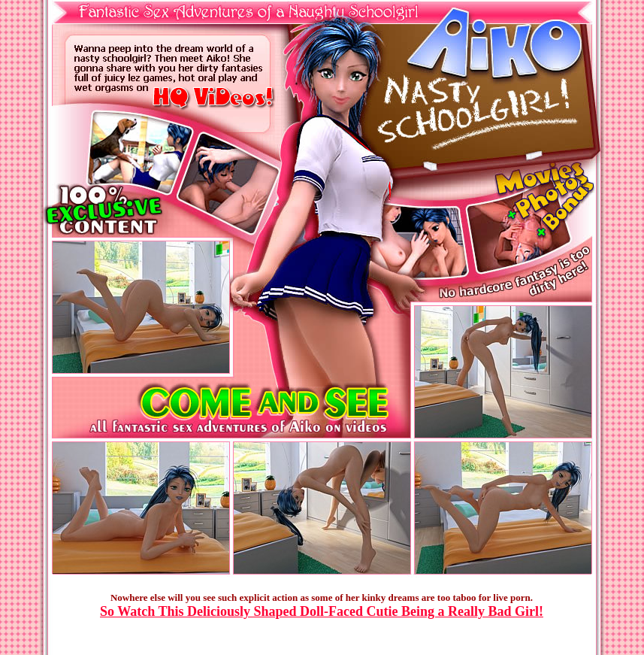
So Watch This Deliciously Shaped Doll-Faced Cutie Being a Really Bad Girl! (322, 611)
